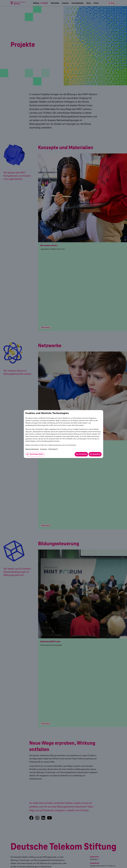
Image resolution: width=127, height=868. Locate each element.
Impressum (44, 449)
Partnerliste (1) (53, 449)
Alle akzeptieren (95, 454)
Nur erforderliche (81, 454)
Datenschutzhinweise (32, 449)
